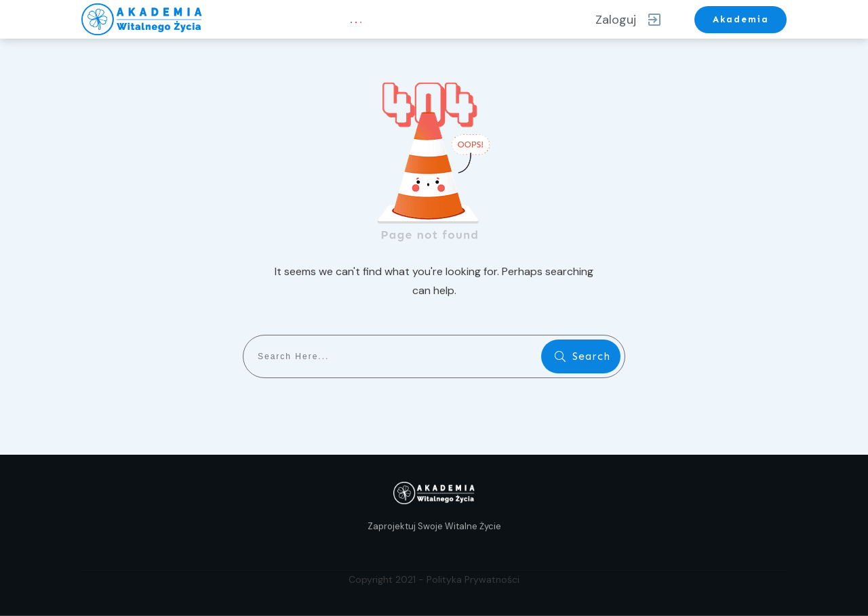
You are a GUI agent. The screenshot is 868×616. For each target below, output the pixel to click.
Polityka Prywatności (473, 579)
